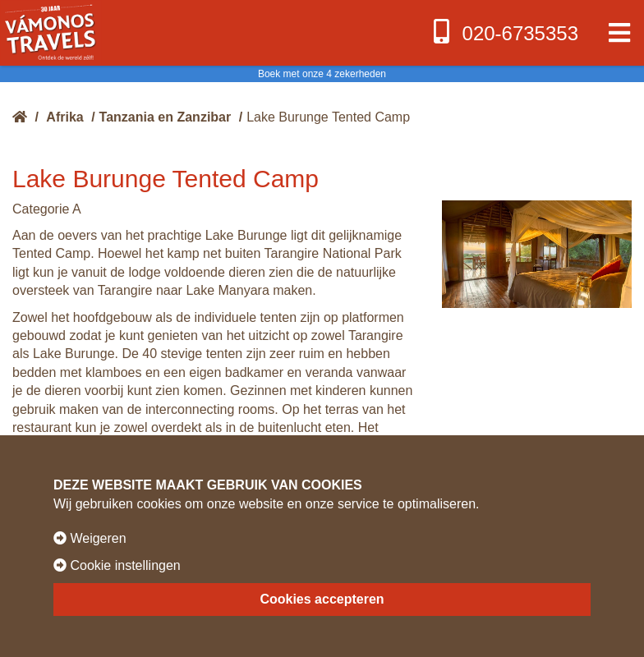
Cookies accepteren (322, 599)
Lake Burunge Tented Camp (328, 117)
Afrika (64, 117)
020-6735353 (504, 32)
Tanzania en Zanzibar (166, 117)
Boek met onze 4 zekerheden (322, 74)
